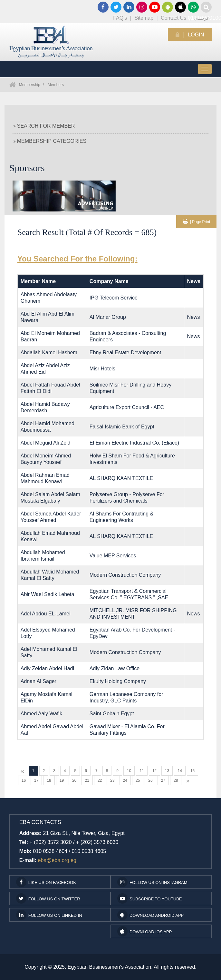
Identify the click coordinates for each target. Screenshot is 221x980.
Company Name (109, 281)
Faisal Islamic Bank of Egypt (122, 427)
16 (24, 780)
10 (129, 771)
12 (154, 771)
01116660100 (193, 7)
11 (142, 771)
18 (49, 780)
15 (192, 771)
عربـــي (202, 18)
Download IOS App (144, 931)
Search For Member (44, 126)
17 (36, 780)
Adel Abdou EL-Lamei (46, 614)
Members (56, 85)
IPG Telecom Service (114, 298)
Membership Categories (50, 141)
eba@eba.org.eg (57, 860)
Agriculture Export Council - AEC (127, 407)
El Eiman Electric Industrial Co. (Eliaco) (134, 443)
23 (112, 780)
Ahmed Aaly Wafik (41, 714)
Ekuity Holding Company (118, 681)
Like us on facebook (46, 882)
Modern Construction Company (125, 575)
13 (167, 771)
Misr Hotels (102, 369)
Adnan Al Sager (38, 681)
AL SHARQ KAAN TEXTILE (121, 478)
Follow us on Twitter (48, 898)
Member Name (38, 281)
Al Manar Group (108, 317)
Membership (30, 85)
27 (163, 780)
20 (74, 780)
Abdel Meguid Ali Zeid (46, 443)
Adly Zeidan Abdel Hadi (47, 668)
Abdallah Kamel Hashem (49, 353)
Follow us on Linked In (49, 915)
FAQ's (120, 18)
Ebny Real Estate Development (125, 353)
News (193, 317)
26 (150, 780)
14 (180, 771)
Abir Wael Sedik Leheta (48, 594)
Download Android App (150, 915)
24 (125, 780)
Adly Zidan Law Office (115, 668)
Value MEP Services (113, 556)
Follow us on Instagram (152, 882)
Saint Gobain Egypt (112, 714)
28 (176, 780)
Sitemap (144, 18)
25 (138, 780)
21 (87, 780)
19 (62, 780)
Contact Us (173, 18)
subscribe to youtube (150, 898)
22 (100, 780)
